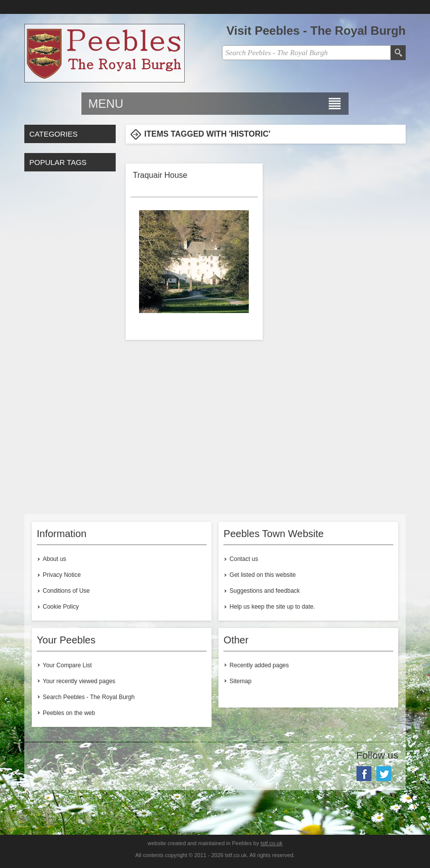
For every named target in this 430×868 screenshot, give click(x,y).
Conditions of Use (66, 591)
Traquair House (160, 175)
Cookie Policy (61, 607)
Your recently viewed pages (79, 681)
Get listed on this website (262, 575)
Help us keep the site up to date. (272, 607)
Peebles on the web (69, 713)
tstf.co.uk (272, 843)
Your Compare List (67, 665)
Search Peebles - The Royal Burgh (89, 697)
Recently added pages (259, 665)
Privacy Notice (62, 575)
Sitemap (240, 681)
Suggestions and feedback (264, 591)
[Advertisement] (70, 340)
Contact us (244, 559)
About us (54, 559)
